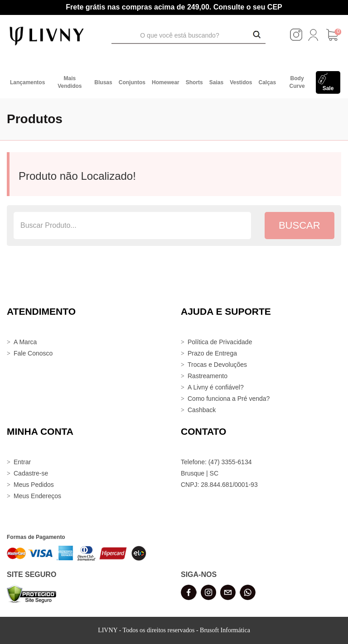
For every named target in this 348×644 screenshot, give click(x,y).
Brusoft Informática (225, 630)
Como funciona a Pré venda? (229, 399)
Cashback (202, 410)
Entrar (22, 462)
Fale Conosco (33, 353)
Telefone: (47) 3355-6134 (216, 462)
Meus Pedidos (34, 485)
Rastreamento (208, 376)
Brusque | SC (200, 473)
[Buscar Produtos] (257, 35)
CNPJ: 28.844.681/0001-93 (219, 485)
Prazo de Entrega (212, 353)
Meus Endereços (37, 496)
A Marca (25, 342)
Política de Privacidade (220, 342)
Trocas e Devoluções (217, 365)
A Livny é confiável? (216, 387)
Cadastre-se (31, 473)
